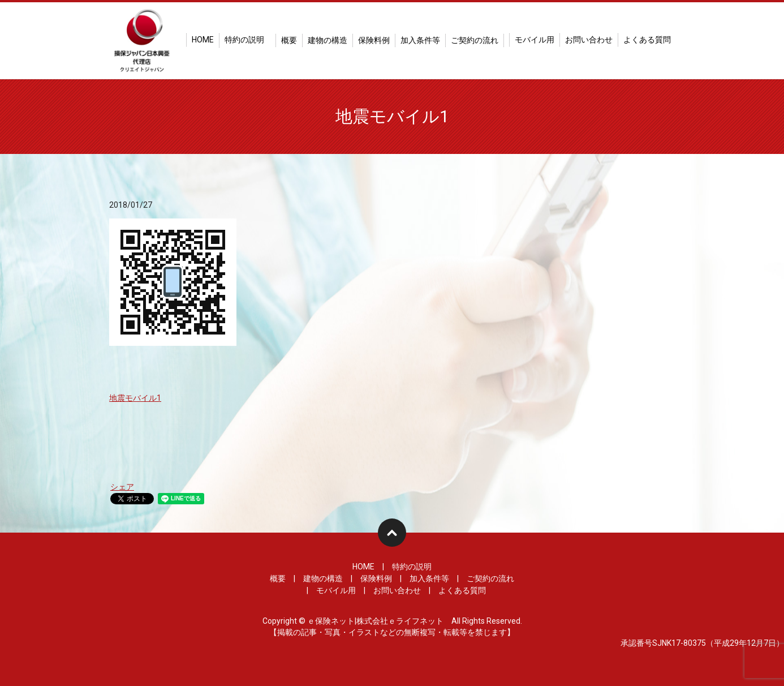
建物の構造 (328, 40)
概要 (289, 40)
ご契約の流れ (475, 40)
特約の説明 (244, 40)
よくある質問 (647, 40)
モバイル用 (535, 40)
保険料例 (374, 40)
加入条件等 (420, 40)
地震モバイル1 (135, 398)
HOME (203, 40)
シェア (122, 487)
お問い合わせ (589, 40)
